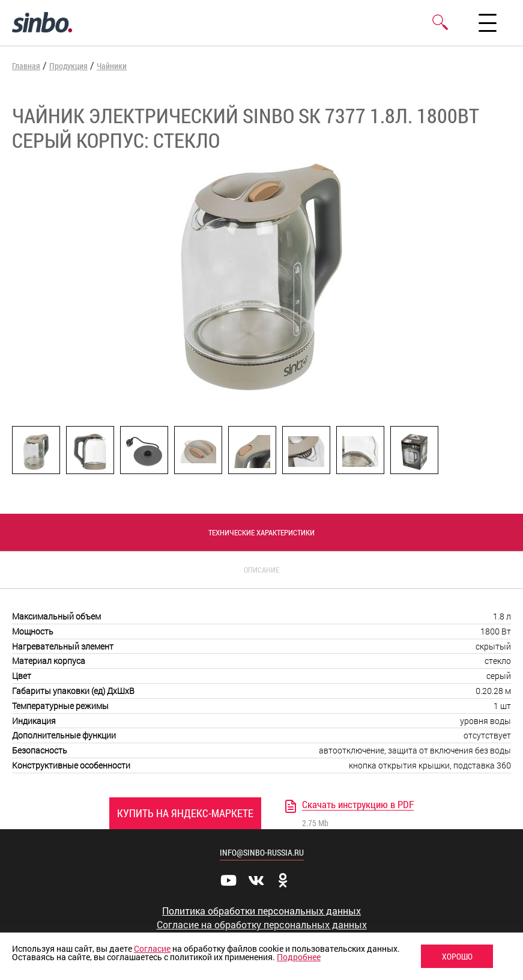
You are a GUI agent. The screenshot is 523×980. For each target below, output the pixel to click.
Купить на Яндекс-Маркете (185, 813)
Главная (26, 66)
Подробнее (299, 957)
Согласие (152, 948)
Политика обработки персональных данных (261, 911)
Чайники (112, 66)
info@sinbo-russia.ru (262, 852)
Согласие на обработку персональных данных (262, 925)
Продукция (68, 66)
